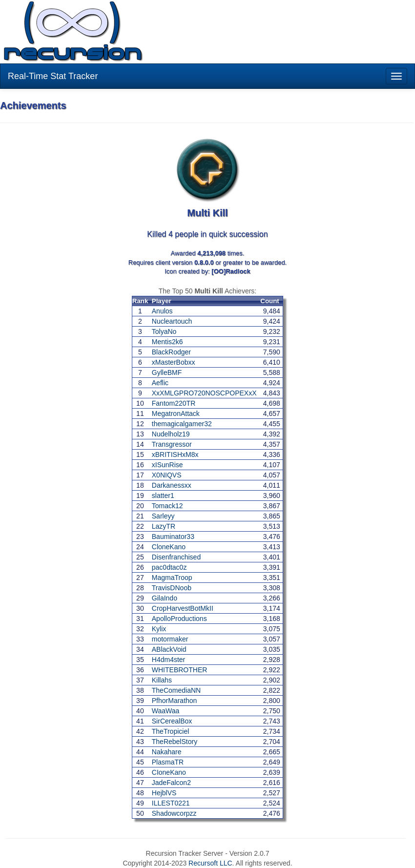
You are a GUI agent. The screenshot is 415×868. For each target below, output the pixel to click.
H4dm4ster (168, 660)
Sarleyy (163, 516)
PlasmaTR (168, 762)
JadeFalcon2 (171, 783)
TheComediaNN (176, 690)
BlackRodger (171, 352)
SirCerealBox (172, 721)
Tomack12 (167, 506)
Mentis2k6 (167, 342)
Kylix (159, 629)
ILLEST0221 (171, 803)
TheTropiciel (171, 731)
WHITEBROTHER (180, 670)
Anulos (162, 311)
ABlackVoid (169, 649)
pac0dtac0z (169, 567)
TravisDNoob (172, 588)
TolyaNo (164, 331)
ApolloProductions (179, 619)
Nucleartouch (172, 321)
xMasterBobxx (174, 362)
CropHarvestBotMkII (183, 608)
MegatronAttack (176, 413)
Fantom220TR (174, 403)
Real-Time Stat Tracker (53, 76)
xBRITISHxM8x (175, 455)
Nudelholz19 (171, 434)
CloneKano (169, 547)
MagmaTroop (172, 578)
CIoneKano (169, 772)
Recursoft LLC (210, 863)
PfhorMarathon (175, 701)
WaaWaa (166, 711)
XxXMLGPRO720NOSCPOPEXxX (204, 393)
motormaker (170, 639)
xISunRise (167, 465)
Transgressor (172, 444)
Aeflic (160, 383)
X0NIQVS (167, 475)
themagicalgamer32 (182, 424)
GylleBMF (167, 372)
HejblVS (164, 793)
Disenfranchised (176, 557)
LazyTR (164, 526)
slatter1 (163, 496)
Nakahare (167, 752)
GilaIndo (165, 598)
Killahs (162, 680)
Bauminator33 (173, 537)
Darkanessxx (172, 485)
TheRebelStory (175, 742)
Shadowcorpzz (174, 813)
